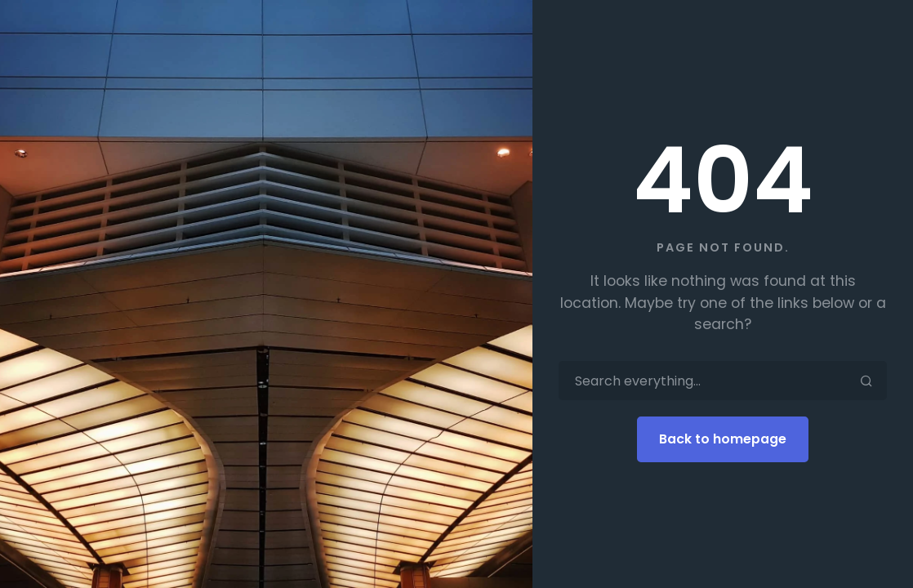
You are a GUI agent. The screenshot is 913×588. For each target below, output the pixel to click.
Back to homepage (723, 439)
